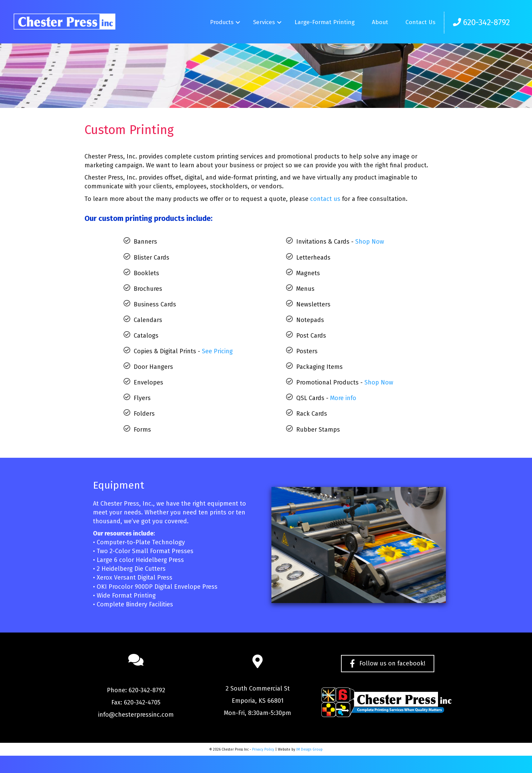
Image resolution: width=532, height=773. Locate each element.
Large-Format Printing (325, 22)
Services (264, 22)
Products (222, 22)
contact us (325, 199)
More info (343, 398)
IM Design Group (309, 750)
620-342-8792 (481, 22)
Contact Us (420, 22)
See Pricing (217, 351)
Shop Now (370, 242)
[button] (238, 23)
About (380, 22)
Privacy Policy (263, 750)
